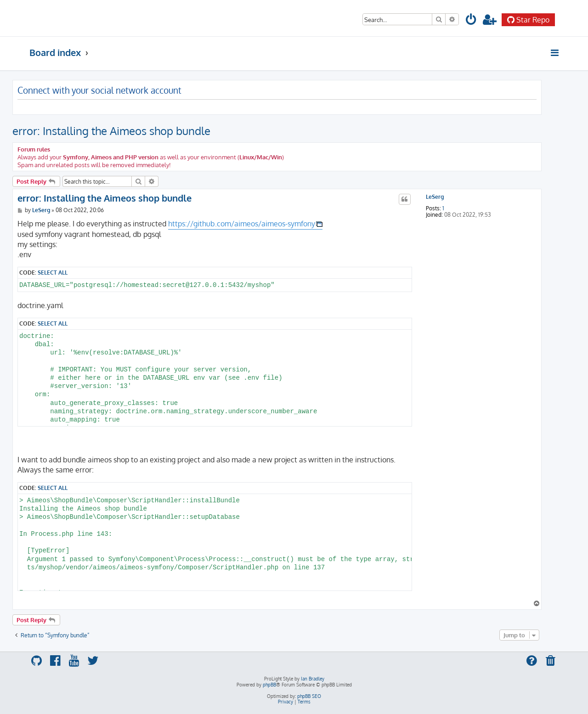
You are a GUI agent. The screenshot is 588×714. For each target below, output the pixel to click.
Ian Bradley (313, 679)
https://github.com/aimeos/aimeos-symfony (242, 224)
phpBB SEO (309, 696)
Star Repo (528, 20)
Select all (53, 272)
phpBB (269, 685)
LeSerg (435, 197)
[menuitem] (471, 21)
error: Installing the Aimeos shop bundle (111, 131)
